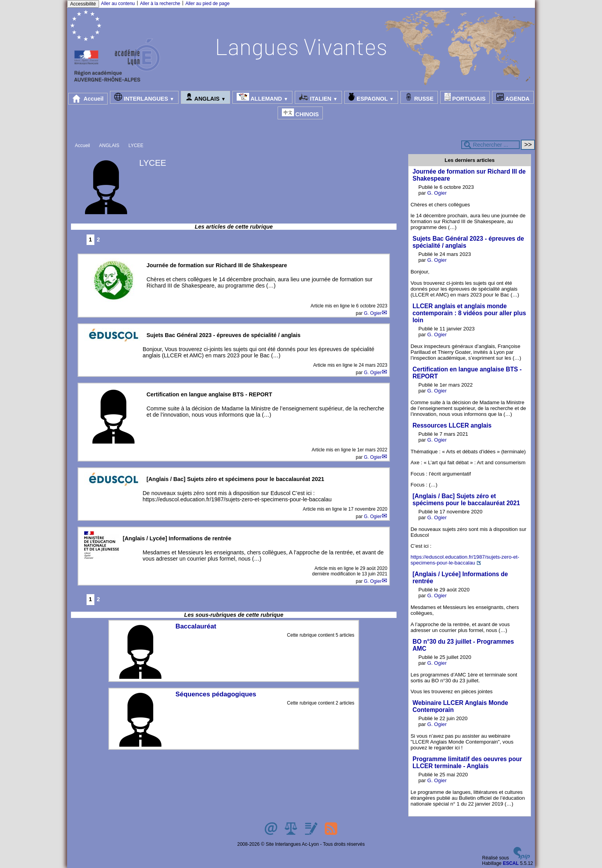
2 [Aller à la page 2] (98, 240)
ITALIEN (318, 97)
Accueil (88, 99)
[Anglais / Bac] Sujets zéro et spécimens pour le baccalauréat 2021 (466, 500)
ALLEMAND (262, 97)
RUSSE (419, 97)
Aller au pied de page (207, 4)
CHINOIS (300, 113)
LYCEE (136, 146)
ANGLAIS (205, 97)
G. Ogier (373, 313)
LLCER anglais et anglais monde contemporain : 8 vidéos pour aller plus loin (469, 313)
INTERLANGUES (144, 97)
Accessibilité (83, 4)
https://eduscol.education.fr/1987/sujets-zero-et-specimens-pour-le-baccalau (465, 560)
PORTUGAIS (465, 97)
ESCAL (511, 863)
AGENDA (513, 97)
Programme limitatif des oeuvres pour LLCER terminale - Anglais (467, 762)
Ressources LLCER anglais (452, 425)
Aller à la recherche (160, 4)
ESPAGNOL (371, 97)
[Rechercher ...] (490, 145)
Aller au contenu (118, 4)
